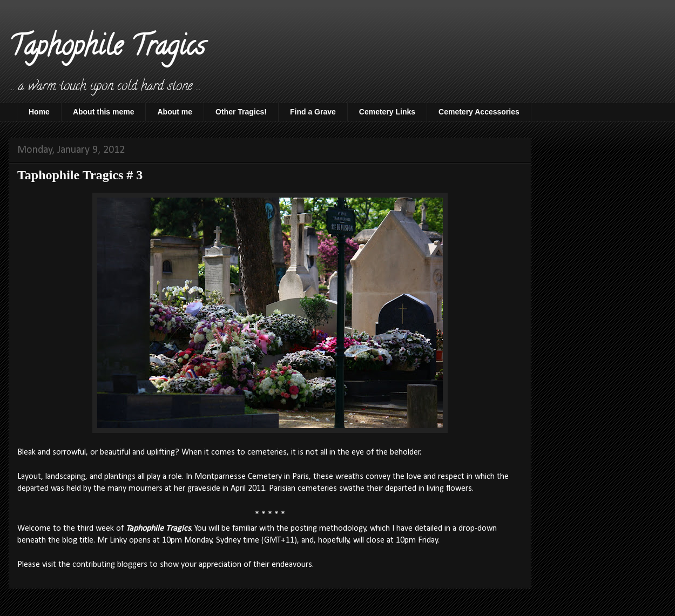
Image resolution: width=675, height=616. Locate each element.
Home (39, 112)
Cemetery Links (387, 112)
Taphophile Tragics (107, 49)
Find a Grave (313, 112)
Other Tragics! (241, 112)
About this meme (104, 112)
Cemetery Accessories (479, 112)
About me (175, 112)
